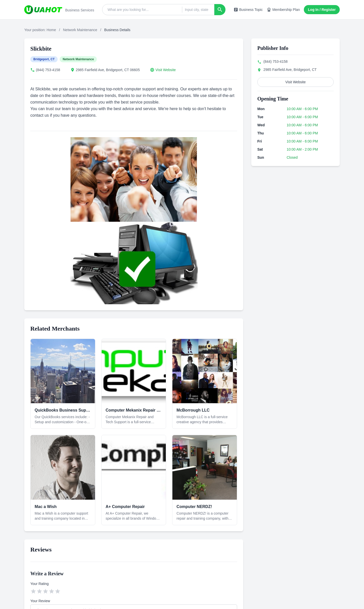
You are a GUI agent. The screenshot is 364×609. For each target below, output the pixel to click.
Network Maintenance (80, 30)
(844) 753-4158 (48, 70)
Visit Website (166, 70)
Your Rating (40, 584)
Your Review (40, 601)
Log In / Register (322, 10)
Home (51, 30)
